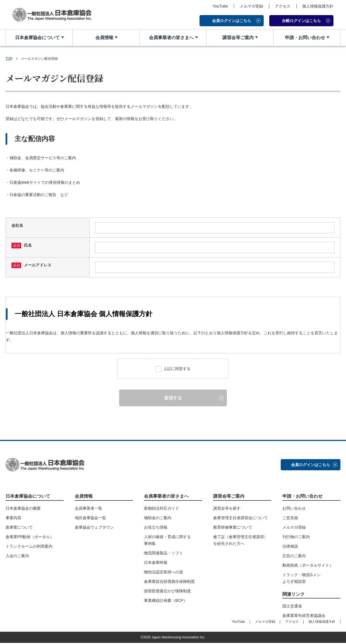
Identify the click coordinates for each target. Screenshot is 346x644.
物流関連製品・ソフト (164, 554)
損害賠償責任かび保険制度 (167, 592)
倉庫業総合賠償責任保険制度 (169, 583)
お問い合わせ (294, 509)
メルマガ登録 (251, 6)
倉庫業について (19, 528)
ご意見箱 (290, 519)
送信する (173, 399)
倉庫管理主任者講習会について (241, 519)
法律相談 (290, 547)
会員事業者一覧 (88, 509)
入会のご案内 (17, 557)
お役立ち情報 (156, 528)
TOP (9, 59)
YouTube (220, 6)
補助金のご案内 (158, 519)
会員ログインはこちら (232, 21)
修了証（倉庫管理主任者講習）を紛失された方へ (241, 541)
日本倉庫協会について (37, 38)
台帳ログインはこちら (301, 21)
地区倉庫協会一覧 (90, 519)
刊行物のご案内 (296, 538)
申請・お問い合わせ (305, 38)
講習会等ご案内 (238, 38)
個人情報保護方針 (318, 6)
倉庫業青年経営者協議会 (304, 617)
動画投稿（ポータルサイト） (308, 566)
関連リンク (294, 595)
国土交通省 (292, 607)
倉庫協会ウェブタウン (94, 528)
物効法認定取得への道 (164, 573)
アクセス (283, 6)
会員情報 (104, 38)
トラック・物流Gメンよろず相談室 (301, 579)
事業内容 (13, 519)
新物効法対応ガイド (162, 509)
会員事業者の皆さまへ (171, 38)
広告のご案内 (294, 557)
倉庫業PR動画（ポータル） (30, 538)
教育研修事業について (233, 528)
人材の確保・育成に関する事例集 (167, 541)
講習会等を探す (227, 509)
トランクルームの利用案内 (29, 547)
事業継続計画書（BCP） (166, 602)
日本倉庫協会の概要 (23, 509)
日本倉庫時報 (156, 564)
